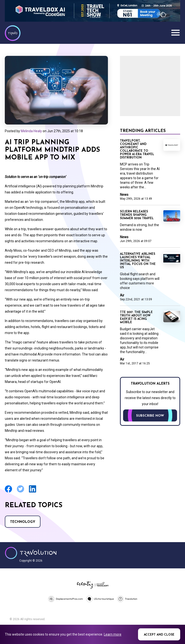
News (124, 195)
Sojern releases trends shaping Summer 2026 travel (137, 215)
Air (122, 295)
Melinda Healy (31, 131)
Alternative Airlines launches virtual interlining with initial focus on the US (138, 261)
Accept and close (159, 635)
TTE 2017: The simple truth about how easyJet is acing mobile (136, 317)
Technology (23, 522)
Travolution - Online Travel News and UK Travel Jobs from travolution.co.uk (31, 553)
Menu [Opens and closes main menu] (175, 33)
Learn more (113, 634)
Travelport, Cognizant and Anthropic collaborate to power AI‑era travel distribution (137, 149)
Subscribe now (150, 416)
